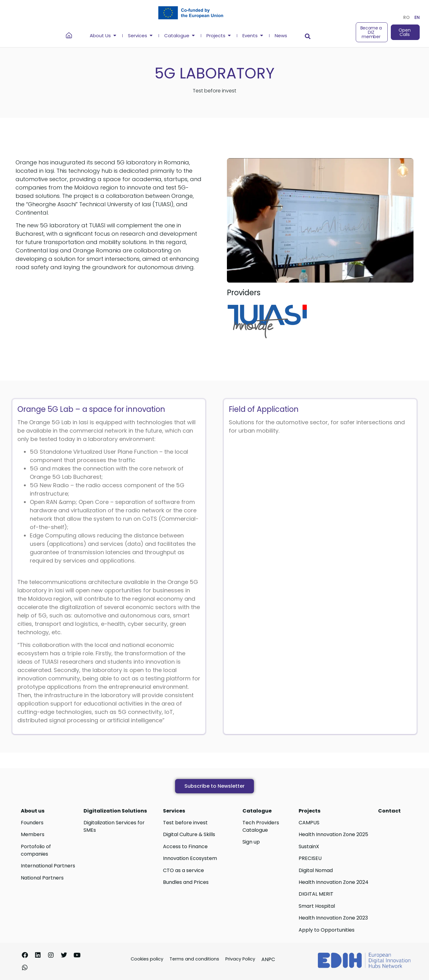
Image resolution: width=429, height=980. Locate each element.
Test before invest (185, 823)
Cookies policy (147, 959)
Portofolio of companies (36, 850)
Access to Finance (185, 846)
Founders (32, 823)
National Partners (42, 878)
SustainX (309, 846)
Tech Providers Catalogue (261, 826)
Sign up (251, 842)
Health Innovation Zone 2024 (334, 882)
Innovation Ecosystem (190, 858)
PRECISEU (310, 858)
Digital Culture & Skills (189, 834)
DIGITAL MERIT (316, 894)
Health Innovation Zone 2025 (333, 834)
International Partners (48, 866)
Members (33, 834)
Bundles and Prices (186, 882)
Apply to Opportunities (327, 930)
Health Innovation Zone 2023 (333, 918)
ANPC (268, 959)
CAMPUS (309, 823)
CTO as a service (183, 870)
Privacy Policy (240, 959)
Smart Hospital (317, 906)
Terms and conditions (194, 959)
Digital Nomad (316, 870)
